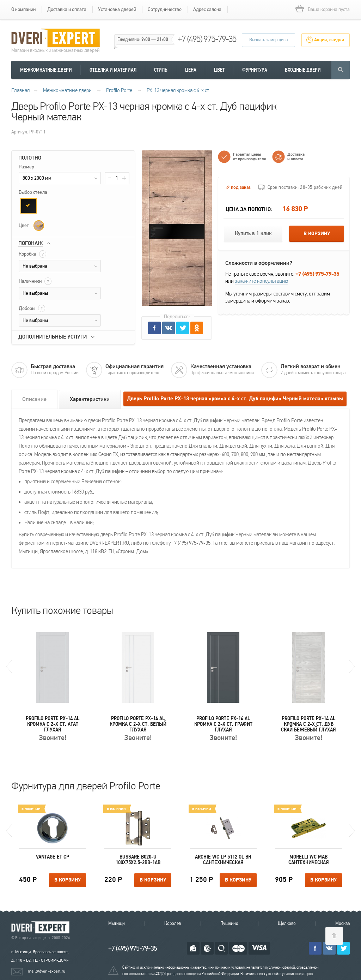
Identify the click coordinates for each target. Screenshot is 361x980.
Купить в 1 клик (253, 234)
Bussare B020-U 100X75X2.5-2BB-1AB (138, 860)
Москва (342, 924)
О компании (23, 9)
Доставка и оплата (67, 9)
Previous (9, 667)
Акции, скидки (329, 40)
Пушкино (229, 924)
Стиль (161, 70)
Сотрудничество (165, 9)
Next (352, 667)
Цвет (219, 70)
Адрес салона (207, 9)
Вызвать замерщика (268, 40)
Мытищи (117, 924)
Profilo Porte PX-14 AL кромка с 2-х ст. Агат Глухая (53, 724)
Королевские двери (42, 928)
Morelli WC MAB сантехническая (309, 860)
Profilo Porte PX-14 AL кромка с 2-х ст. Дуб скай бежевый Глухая (308, 724)
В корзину (317, 234)
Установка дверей (117, 9)
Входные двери (303, 70)
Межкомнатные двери (46, 70)
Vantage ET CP (53, 857)
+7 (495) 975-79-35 (207, 39)
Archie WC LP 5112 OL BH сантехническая (223, 860)
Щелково (287, 924)
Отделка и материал (113, 70)
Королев (173, 924)
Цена (191, 70)
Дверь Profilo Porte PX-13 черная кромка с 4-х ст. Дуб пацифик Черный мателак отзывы (235, 399)
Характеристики (90, 399)
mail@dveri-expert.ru (47, 971)
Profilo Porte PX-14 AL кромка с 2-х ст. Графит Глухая (223, 724)
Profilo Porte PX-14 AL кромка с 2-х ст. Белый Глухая (138, 724)
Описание (34, 399)
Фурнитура (255, 70)
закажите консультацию (261, 281)
